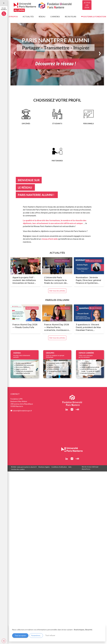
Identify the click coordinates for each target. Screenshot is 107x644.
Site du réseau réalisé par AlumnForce (90, 468)
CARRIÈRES (55, 17)
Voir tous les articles (57, 291)
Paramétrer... (36, 635)
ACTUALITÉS (28, 17)
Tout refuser (50, 635)
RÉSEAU (42, 17)
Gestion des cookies (18, 469)
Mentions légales (44, 467)
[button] (4, 641)
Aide (70, 467)
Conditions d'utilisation (59, 467)
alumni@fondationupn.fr (23, 411)
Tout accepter (20, 635)
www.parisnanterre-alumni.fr (27, 467)
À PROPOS (13, 17)
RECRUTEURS (71, 17)
